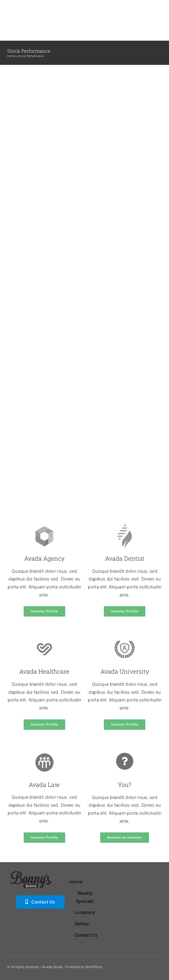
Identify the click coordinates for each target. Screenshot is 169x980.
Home (11, 56)
